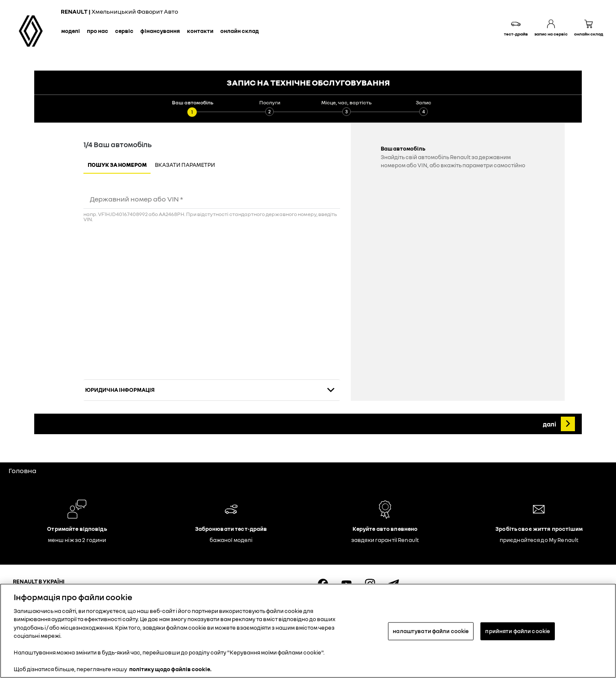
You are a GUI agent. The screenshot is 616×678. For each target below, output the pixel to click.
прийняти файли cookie (518, 631)
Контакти (200, 31)
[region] (308, 631)
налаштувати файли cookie (431, 631)
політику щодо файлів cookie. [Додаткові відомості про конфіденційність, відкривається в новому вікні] (170, 669)
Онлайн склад (240, 31)
